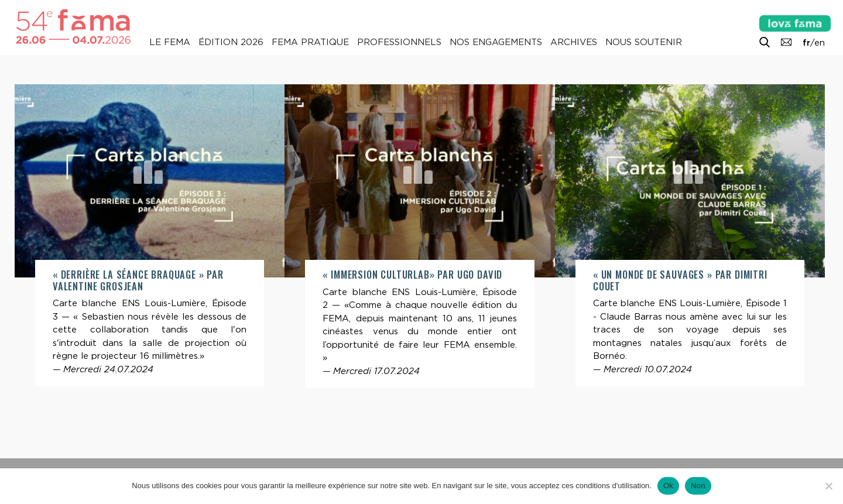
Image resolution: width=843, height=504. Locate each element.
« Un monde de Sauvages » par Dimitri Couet (680, 280)
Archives (574, 42)
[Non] (828, 486)
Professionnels (399, 42)
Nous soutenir (644, 42)
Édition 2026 (231, 42)
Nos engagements (496, 42)
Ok (668, 486)
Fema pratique (310, 42)
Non (698, 486)
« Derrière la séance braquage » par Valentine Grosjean (138, 280)
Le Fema (170, 42)
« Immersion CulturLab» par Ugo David (412, 274)
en (820, 43)
